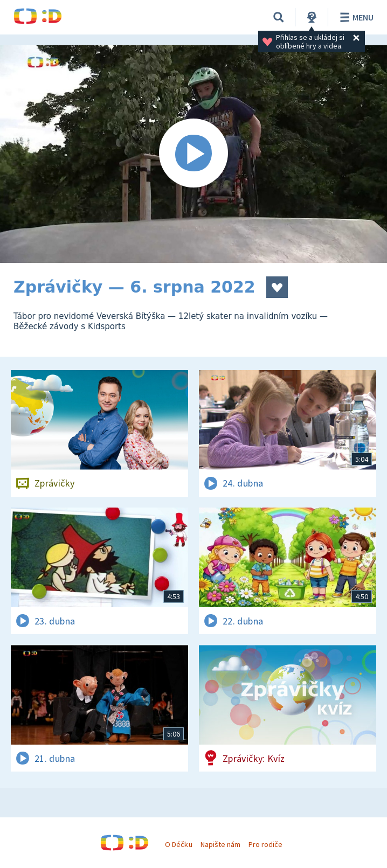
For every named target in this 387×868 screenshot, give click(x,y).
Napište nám (220, 844)
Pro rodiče (265, 844)
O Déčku (178, 844)
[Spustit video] (193, 154)
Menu (355, 17)
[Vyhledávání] (279, 17)
